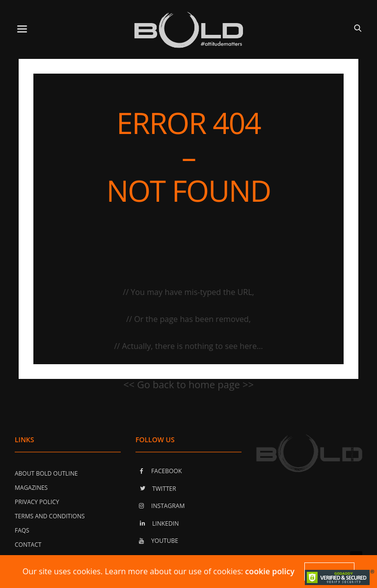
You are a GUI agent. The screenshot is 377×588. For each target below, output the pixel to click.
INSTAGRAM (160, 506)
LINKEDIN (157, 523)
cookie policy (270, 571)
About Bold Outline (46, 473)
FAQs (22, 530)
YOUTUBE (157, 541)
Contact (28, 545)
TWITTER (156, 489)
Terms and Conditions (50, 516)
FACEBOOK (159, 471)
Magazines (31, 488)
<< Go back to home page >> (188, 385)
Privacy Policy (37, 502)
